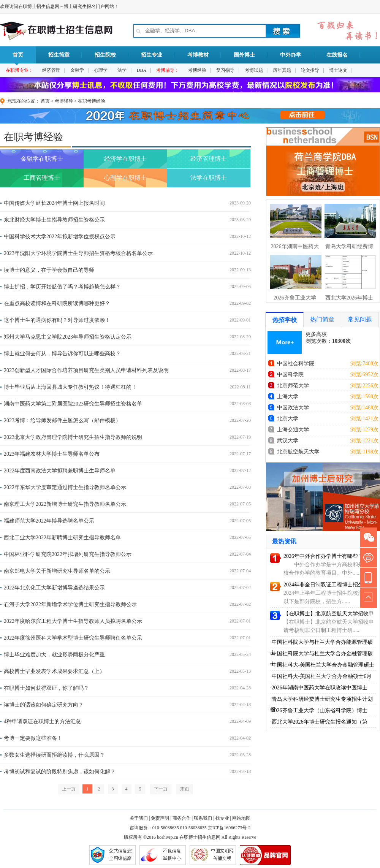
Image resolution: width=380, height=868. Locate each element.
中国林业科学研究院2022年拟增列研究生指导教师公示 (68, 554)
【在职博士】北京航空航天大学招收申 (329, 614)
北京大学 (288, 419)
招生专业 (152, 55)
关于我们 (139, 818)
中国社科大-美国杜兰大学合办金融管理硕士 (323, 665)
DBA (142, 70)
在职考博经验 (92, 101)
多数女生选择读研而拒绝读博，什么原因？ (54, 755)
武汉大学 (288, 441)
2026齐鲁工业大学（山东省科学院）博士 (320, 710)
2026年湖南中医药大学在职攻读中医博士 (320, 688)
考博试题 (254, 70)
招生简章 (59, 55)
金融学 (77, 70)
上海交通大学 (293, 430)
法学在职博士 (209, 178)
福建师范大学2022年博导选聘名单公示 (49, 521)
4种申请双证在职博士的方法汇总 (42, 721)
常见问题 (360, 319)
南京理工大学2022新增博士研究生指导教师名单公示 (65, 504)
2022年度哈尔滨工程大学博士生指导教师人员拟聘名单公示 (73, 621)
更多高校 (316, 334)
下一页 (161, 789)
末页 (185, 789)
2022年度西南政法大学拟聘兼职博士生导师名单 (60, 471)
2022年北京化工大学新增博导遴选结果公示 (54, 588)
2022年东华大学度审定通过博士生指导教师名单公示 (65, 487)
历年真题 (282, 70)
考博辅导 (64, 101)
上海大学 (288, 397)
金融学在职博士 (42, 159)
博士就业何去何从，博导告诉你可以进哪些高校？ (62, 354)
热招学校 (285, 320)
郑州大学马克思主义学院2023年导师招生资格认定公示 (68, 337)
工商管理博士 (42, 178)
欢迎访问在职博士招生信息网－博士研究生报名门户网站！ (59, 6)
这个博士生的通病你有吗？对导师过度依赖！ (57, 320)
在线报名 (337, 55)
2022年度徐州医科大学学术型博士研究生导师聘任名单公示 (73, 638)
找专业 (222, 818)
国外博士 (244, 55)
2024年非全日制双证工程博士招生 (323, 585)
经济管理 (51, 70)
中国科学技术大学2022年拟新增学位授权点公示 (60, 237)
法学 (122, 70)
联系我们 (203, 818)
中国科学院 (290, 375)
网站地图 (241, 818)
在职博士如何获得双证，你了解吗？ (46, 688)
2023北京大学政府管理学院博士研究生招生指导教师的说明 (73, 437)
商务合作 (182, 818)
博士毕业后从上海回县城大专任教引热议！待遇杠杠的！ (70, 387)
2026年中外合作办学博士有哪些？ (323, 556)
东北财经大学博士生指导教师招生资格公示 (54, 220)
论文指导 (310, 70)
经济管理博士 (209, 159)
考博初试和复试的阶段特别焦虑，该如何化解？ (60, 772)
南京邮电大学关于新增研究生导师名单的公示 (57, 571)
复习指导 (225, 70)
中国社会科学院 (296, 364)
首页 (18, 58)
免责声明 (160, 818)
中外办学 (291, 55)
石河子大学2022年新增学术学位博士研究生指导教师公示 (70, 604)
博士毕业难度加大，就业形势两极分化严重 (54, 655)
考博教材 (198, 55)
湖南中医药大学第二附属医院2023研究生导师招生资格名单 (73, 404)
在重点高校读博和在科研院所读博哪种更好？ (57, 303)
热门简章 (322, 319)
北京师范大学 (293, 386)
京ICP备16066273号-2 (229, 828)
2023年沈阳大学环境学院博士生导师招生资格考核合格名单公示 (78, 253)
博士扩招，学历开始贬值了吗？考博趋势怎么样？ (62, 287)
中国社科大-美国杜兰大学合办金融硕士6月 (322, 676)
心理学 (101, 70)
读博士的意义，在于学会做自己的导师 (49, 270)
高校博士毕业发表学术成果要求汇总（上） (54, 671)
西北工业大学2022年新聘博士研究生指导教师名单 (62, 538)
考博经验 (197, 70)
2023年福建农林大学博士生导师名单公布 (52, 454)
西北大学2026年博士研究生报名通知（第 (320, 722)
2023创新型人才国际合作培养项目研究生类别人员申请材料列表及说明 (86, 370)
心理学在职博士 (125, 178)
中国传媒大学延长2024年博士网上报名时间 (54, 203)
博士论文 (338, 70)
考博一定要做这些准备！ (33, 738)
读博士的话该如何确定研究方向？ (44, 705)
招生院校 (105, 55)
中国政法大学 (293, 408)
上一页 (69, 789)
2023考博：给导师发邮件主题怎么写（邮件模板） (62, 421)
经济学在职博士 (125, 159)
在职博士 (188, 837)
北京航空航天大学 (298, 452)
